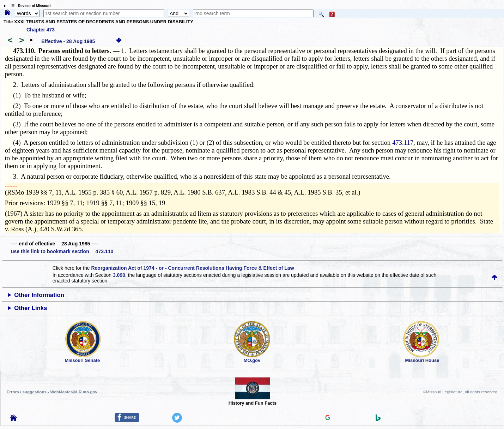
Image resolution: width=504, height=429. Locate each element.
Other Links (31, 308)
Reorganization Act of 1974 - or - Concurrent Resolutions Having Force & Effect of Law (192, 268)
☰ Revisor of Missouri (29, 6)
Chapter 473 (41, 30)
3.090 (119, 275)
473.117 (403, 142)
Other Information (39, 295)
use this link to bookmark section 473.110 (62, 251)
